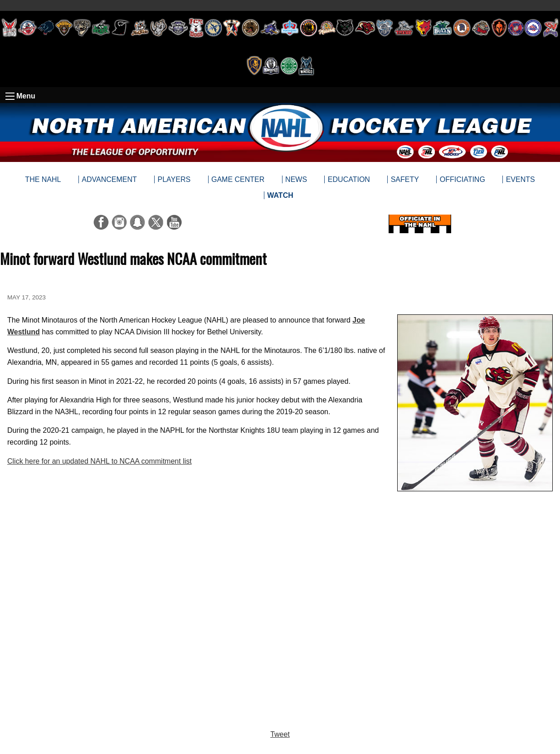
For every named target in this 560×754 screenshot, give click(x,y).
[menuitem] (280, 196)
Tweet (280, 734)
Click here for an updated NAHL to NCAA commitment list (100, 461)
